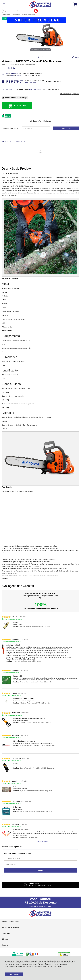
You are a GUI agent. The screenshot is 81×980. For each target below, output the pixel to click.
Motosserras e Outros (29, 14)
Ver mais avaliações (40, 842)
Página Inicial (6, 14)
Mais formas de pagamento (70, 94)
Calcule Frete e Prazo (10, 128)
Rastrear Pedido (14, 922)
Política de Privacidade (34, 966)
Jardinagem (16, 14)
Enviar (41, 870)
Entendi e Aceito (14, 974)
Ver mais (5, 579)
